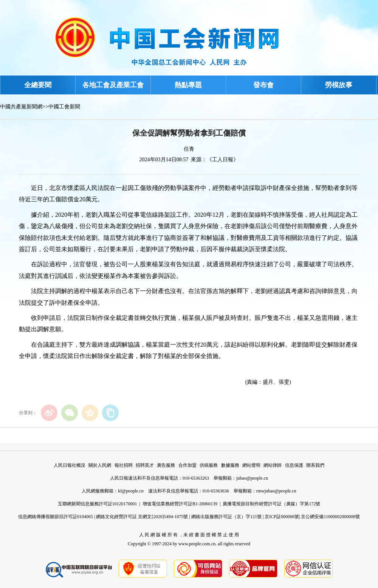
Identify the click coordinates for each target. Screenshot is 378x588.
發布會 (263, 85)
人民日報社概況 (70, 465)
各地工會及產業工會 (113, 85)
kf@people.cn (131, 491)
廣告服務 (166, 465)
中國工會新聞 (64, 107)
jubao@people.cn (252, 478)
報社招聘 (124, 465)
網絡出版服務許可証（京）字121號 (226, 517)
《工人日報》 (223, 160)
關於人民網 (100, 465)
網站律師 (273, 465)
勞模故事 (339, 85)
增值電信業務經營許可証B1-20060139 (180, 504)
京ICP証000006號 (282, 517)
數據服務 (230, 465)
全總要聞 (38, 85)
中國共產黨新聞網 (21, 107)
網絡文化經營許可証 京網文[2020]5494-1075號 (142, 517)
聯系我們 (315, 465)
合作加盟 (187, 465)
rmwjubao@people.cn (276, 491)
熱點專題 (188, 85)
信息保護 (294, 465)
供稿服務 (209, 465)
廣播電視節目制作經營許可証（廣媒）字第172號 (271, 504)
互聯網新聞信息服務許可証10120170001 (98, 504)
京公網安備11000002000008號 (330, 517)
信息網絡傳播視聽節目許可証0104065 (56, 517)
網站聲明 (251, 465)
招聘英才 (145, 465)
